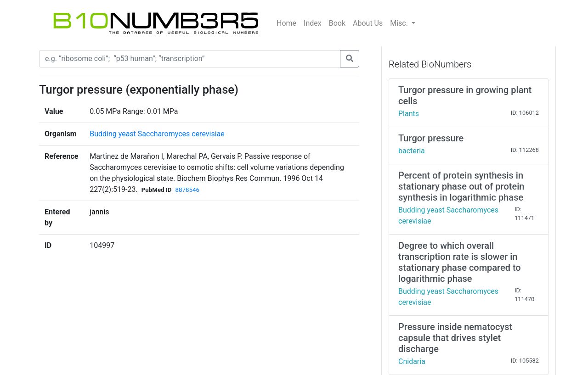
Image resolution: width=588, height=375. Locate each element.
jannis (99, 212)
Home (286, 23)
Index (313, 23)
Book (337, 23)
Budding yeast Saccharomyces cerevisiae (157, 134)
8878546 (187, 190)
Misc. (400, 23)
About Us (368, 23)
